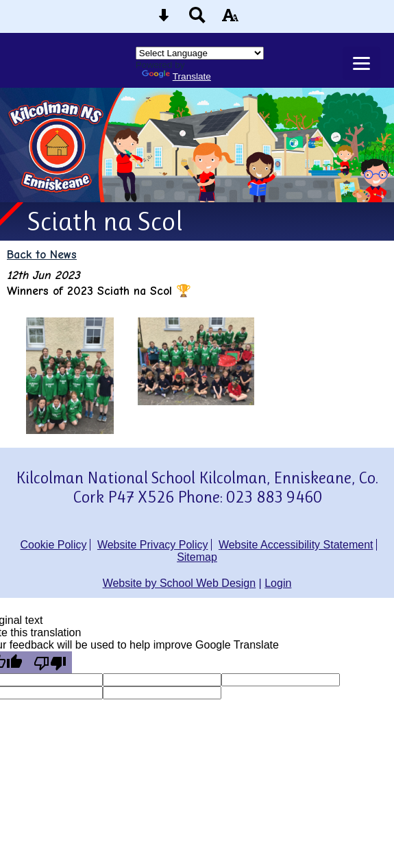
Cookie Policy (54, 545)
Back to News (42, 254)
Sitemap (197, 557)
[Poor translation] (50, 662)
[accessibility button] (230, 20)
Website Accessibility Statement (296, 545)
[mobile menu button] (361, 63)
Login (278, 583)
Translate (176, 76)
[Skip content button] (164, 20)
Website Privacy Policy (153, 545)
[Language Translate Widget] (200, 53)
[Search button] (197, 20)
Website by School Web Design (180, 583)
